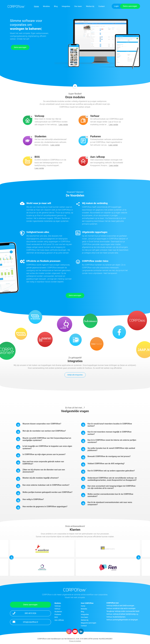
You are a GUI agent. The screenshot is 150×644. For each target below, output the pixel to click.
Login (116, 6)
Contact (102, 6)
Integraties (66, 6)
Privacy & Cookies (75, 641)
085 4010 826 (24, 613)
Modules (46, 6)
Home (36, 6)
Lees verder (63, 135)
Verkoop (58, 606)
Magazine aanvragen (89, 623)
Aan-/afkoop (59, 620)
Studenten (58, 612)
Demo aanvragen (130, 6)
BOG (56, 617)
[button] (139, 568)
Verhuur (57, 609)
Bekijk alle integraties (75, 375)
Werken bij (90, 6)
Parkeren (58, 614)
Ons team (78, 6)
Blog (56, 6)
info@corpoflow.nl (25, 622)
